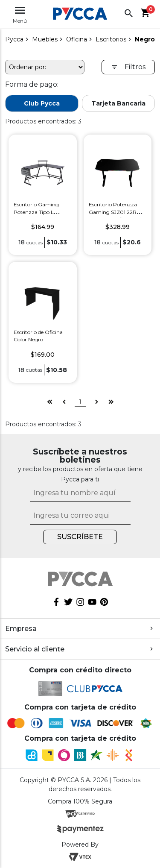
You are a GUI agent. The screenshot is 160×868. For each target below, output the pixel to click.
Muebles (45, 39)
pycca (14, 39)
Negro (145, 39)
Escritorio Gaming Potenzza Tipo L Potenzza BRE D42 (38, 212)
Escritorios (111, 39)
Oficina (77, 39)
